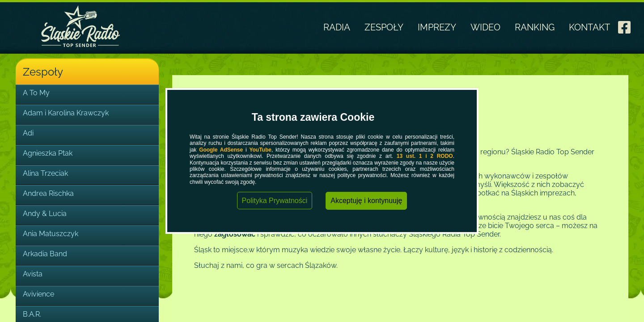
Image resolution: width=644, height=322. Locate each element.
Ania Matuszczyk (51, 234)
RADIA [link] (337, 27)
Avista (33, 274)
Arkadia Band (45, 254)
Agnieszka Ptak (48, 153)
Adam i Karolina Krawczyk (66, 113)
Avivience (38, 294)
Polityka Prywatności (275, 201)
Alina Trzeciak (45, 173)
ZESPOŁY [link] (384, 27)
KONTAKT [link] (589, 27)
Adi (28, 133)
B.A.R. (32, 314)
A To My (36, 93)
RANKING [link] (535, 27)
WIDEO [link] (485, 27)
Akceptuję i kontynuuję (366, 201)
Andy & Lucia (45, 214)
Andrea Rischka (48, 193)
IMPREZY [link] (437, 27)
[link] (624, 25)
